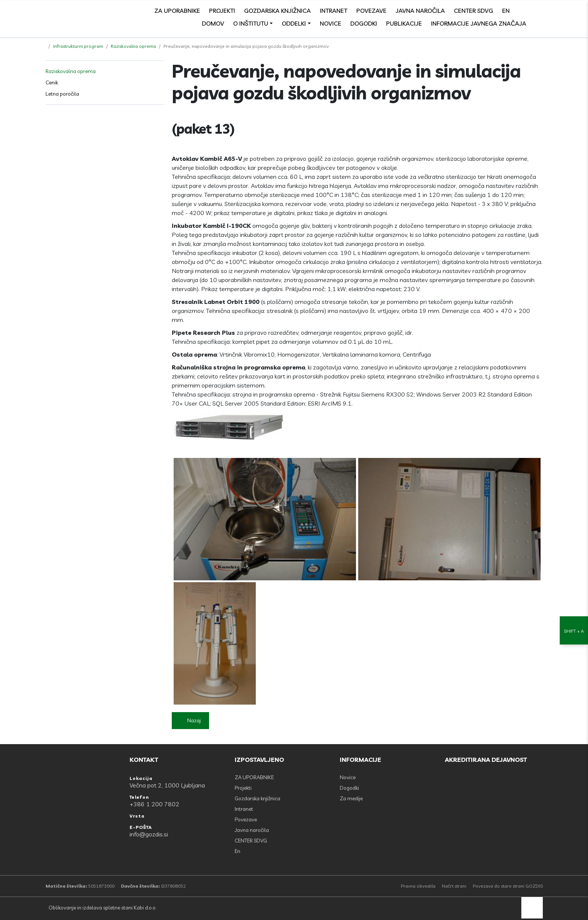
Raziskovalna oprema (133, 46)
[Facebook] (522, 11)
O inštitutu (251, 23)
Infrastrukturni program (78, 46)
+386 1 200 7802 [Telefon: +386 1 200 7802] (154, 804)
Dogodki (364, 23)
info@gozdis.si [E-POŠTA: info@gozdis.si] (149, 834)
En (506, 11)
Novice (331, 23)
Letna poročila (62, 94)
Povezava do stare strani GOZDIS (508, 886)
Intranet (334, 11)
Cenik (52, 82)
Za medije (351, 798)
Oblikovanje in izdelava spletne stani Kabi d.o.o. (102, 908)
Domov (213, 23)
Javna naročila (420, 11)
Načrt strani (454, 886)
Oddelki (294, 23)
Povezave (371, 11)
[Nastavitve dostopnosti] (574, 460)
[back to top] (532, 908)
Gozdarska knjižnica (277, 11)
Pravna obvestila (418, 886)
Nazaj (194, 720)
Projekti (222, 11)
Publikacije (404, 23)
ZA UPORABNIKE (177, 11)
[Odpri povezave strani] (539, 23)
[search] (539, 11)
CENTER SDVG (473, 11)
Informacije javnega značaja (479, 23)
